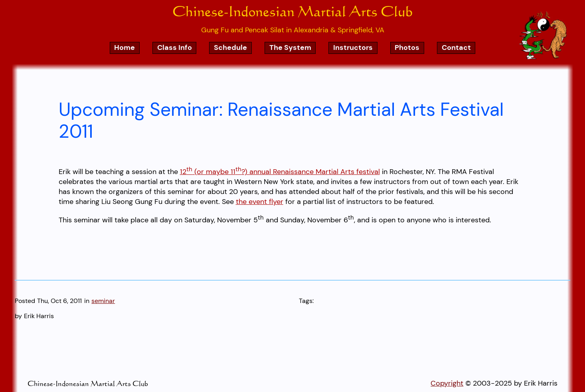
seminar (103, 301)
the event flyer (260, 202)
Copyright (447, 383)
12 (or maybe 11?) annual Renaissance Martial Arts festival (280, 172)
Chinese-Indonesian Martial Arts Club (292, 11)
